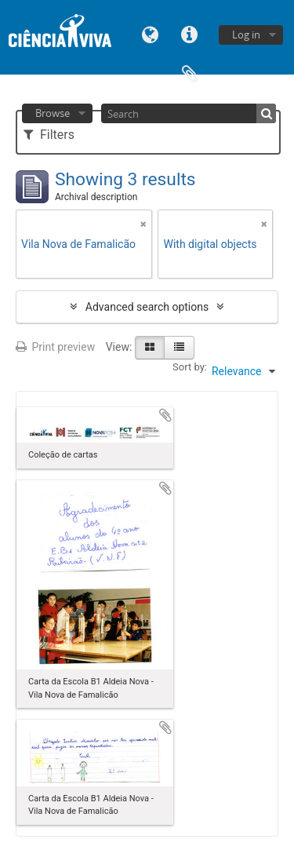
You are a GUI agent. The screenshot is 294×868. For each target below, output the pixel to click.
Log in (246, 35)
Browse (53, 113)
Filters (49, 135)
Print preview (55, 347)
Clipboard (190, 73)
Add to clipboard (165, 415)
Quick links (190, 33)
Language (151, 33)
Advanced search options (147, 307)
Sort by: (190, 367)
